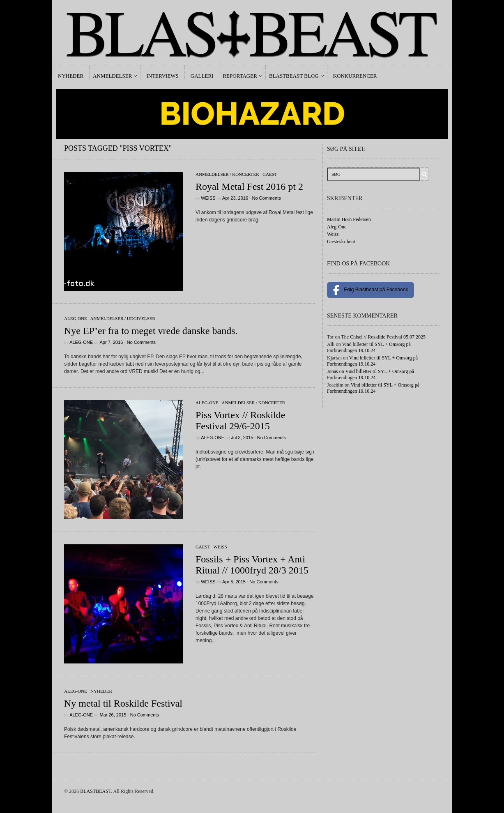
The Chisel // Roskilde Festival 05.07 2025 (383, 337)
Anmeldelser (112, 76)
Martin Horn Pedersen (349, 219)
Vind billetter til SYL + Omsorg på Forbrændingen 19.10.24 (369, 347)
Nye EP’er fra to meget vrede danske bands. (151, 331)
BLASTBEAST (96, 791)
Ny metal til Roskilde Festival (123, 703)
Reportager (240, 76)
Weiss (208, 198)
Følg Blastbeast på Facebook (371, 290)
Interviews (162, 76)
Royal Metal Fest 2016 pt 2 (249, 187)
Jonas (333, 371)
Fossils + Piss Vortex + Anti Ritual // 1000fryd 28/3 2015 (252, 565)
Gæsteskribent (341, 242)
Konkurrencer (355, 76)
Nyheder (71, 76)
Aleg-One (76, 318)
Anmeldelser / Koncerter (227, 174)
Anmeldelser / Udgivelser (123, 318)
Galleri (202, 76)
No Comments (266, 198)
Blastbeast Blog (294, 76)
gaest (270, 174)
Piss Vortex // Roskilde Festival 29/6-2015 (240, 420)
